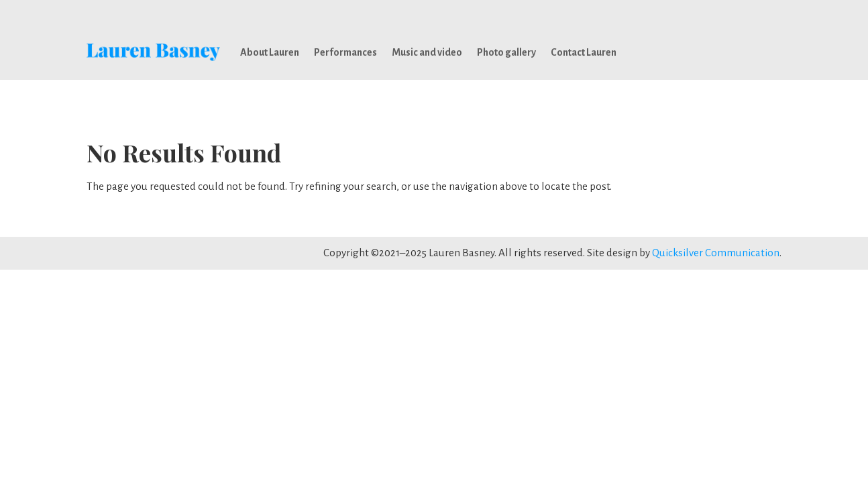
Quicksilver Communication (716, 253)
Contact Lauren (584, 52)
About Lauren (270, 52)
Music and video (427, 52)
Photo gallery (506, 52)
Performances (345, 52)
